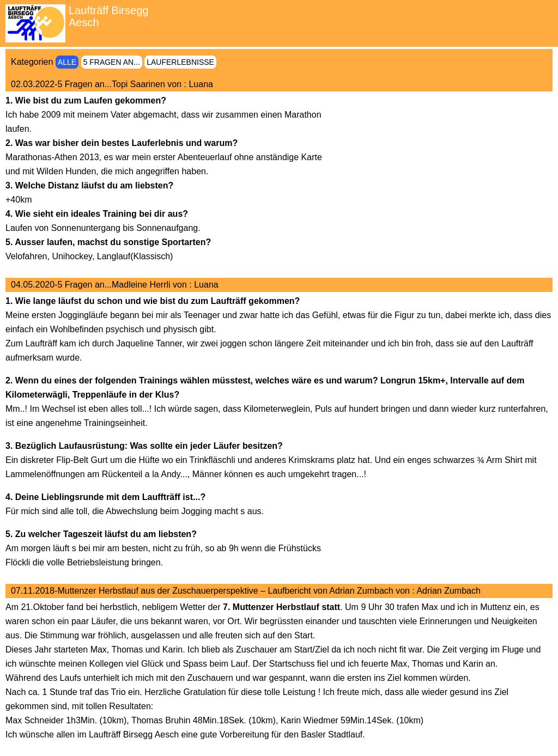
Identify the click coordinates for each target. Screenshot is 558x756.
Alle (67, 62)
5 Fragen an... (112, 62)
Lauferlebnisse (180, 62)
